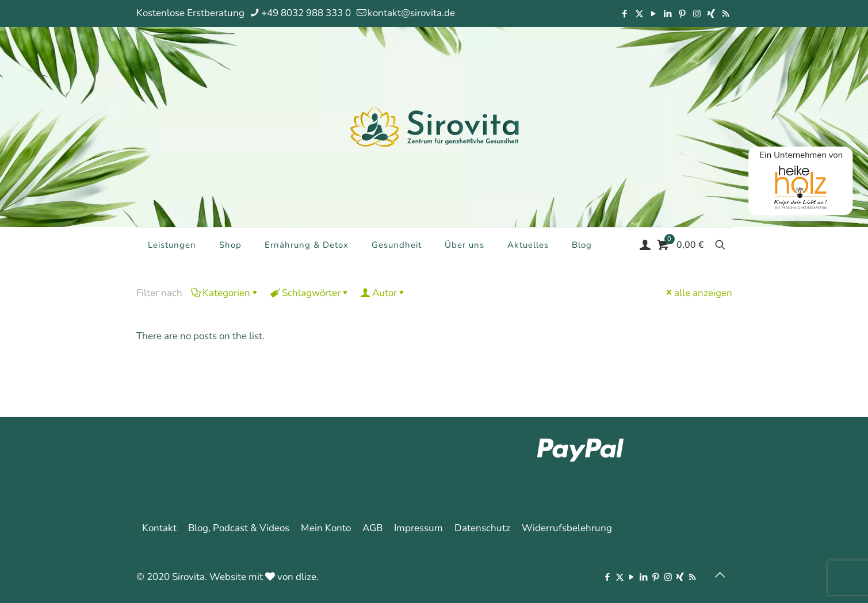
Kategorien (225, 293)
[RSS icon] (726, 14)
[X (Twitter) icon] (639, 14)
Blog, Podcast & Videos (239, 528)
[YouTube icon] (654, 14)
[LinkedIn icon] (668, 14)
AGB (372, 528)
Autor (384, 293)
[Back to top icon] (720, 575)
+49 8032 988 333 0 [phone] (306, 13)
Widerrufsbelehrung (567, 528)
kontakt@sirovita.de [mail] (411, 13)
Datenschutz (482, 528)
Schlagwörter (310, 293)
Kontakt (159, 528)
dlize (306, 577)
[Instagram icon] (697, 14)
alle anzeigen (698, 293)
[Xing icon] (711, 14)
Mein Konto (326, 528)
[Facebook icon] (625, 14)
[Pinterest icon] (682, 14)
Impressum (418, 528)
